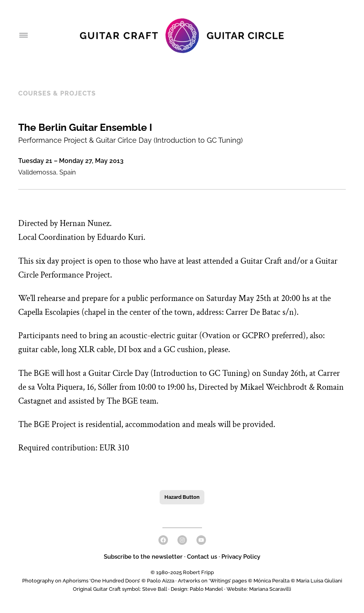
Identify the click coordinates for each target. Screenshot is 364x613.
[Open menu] (23, 36)
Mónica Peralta (272, 581)
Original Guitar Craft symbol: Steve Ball (120, 589)
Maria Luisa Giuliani (319, 581)
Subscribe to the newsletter (144, 557)
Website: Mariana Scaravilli (259, 589)
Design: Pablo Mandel (197, 589)
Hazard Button (182, 497)
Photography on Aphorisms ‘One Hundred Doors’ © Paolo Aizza (98, 581)
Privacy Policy (241, 557)
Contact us (202, 557)
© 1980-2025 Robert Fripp (182, 572)
